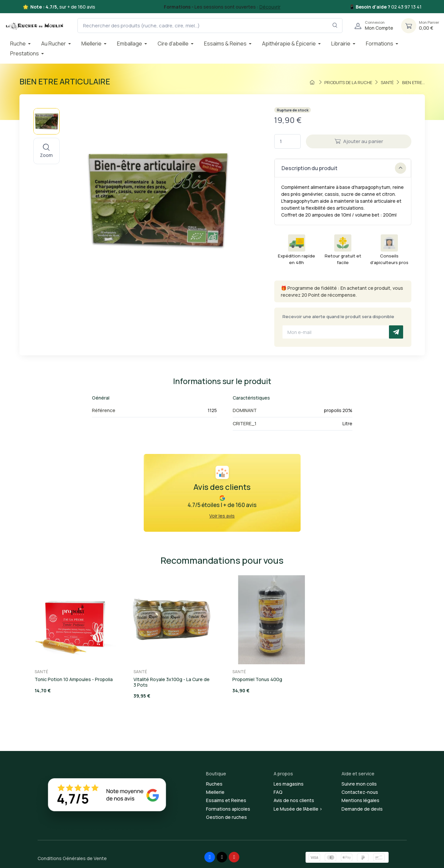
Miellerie (215, 792)
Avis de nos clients (294, 800)
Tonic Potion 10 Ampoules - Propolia (74, 679)
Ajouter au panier (359, 141)
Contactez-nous (360, 792)
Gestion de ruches (226, 817)
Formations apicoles (228, 809)
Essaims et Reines (226, 800)
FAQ (278, 792)
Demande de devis (362, 809)
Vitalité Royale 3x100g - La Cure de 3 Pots (172, 682)
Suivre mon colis (359, 784)
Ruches (214, 784)
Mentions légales (360, 800)
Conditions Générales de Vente (72, 858)
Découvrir (270, 7)
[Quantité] (287, 142)
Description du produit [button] (344, 168)
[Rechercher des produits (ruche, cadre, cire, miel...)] (210, 26)
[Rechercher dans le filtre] (335, 26)
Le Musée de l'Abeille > (298, 809)
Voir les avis (222, 516)
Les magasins (289, 784)
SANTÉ (41, 672)
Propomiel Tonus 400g (257, 679)
